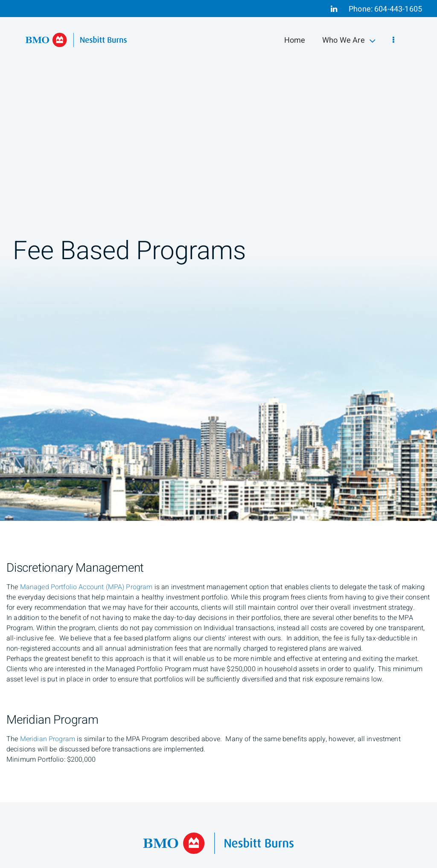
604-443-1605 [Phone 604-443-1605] (398, 9)
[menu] (393, 40)
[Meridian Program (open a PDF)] (48, 739)
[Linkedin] (334, 9)
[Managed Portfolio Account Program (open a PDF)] (86, 587)
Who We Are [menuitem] (349, 40)
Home (295, 40)
